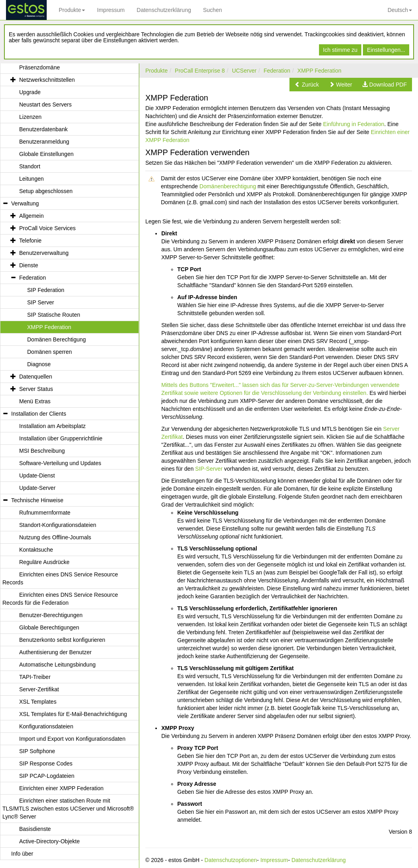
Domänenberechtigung (228, 186)
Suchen (212, 10)
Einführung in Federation (354, 124)
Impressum (111, 10)
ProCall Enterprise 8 (200, 71)
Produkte (72, 10)
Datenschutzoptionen (231, 860)
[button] (307, 85)
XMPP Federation (319, 71)
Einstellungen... (386, 50)
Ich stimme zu (340, 50)
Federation (277, 71)
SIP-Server (209, 469)
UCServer (244, 71)
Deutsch (400, 10)
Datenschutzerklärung (164, 10)
